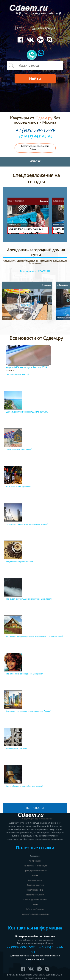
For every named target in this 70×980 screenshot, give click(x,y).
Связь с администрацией (35, 900)
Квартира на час (35, 880)
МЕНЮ (35, 162)
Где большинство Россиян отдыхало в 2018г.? (27, 412)
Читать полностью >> (18, 374)
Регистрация (46, 28)
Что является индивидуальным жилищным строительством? (34, 636)
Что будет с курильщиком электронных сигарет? (29, 599)
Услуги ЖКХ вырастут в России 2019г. (27, 367)
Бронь (35, 876)
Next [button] (68, 301)
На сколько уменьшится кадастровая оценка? (27, 524)
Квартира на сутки (35, 885)
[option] (27, 301)
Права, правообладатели (35, 871)
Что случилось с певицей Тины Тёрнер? (24, 674)
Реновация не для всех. (16, 749)
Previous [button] (4, 301)
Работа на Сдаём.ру (35, 909)
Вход (21, 28)
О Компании (35, 861)
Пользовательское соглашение (35, 914)
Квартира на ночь (35, 890)
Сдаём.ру (44, 118)
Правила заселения (35, 895)
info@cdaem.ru (24, 975)
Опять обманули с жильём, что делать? (24, 786)
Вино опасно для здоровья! (18, 487)
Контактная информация (35, 866)
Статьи (35, 905)
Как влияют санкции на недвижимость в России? (28, 711)
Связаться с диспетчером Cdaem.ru (35, 148)
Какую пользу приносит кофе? (20, 562)
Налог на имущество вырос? (19, 449)
